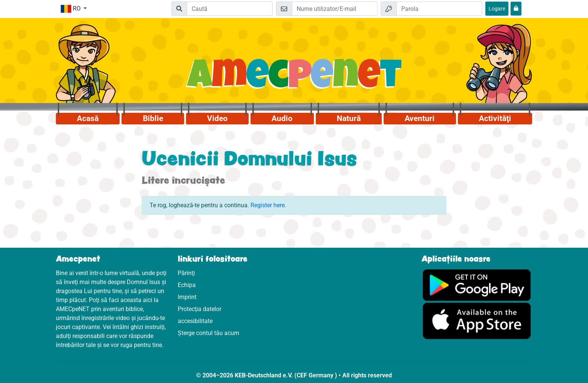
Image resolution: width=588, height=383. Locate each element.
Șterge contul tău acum (208, 333)
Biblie (153, 118)
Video (217, 118)
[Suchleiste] (230, 9)
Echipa (187, 285)
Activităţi (495, 118)
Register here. (268, 205)
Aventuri (420, 118)
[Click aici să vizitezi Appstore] (477, 321)
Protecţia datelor (199, 309)
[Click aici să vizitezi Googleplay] (477, 285)
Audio (282, 118)
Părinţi (186, 273)
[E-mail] (335, 9)
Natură (349, 118)
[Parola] (439, 9)
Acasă (88, 118)
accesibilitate (195, 321)
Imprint (187, 297)
